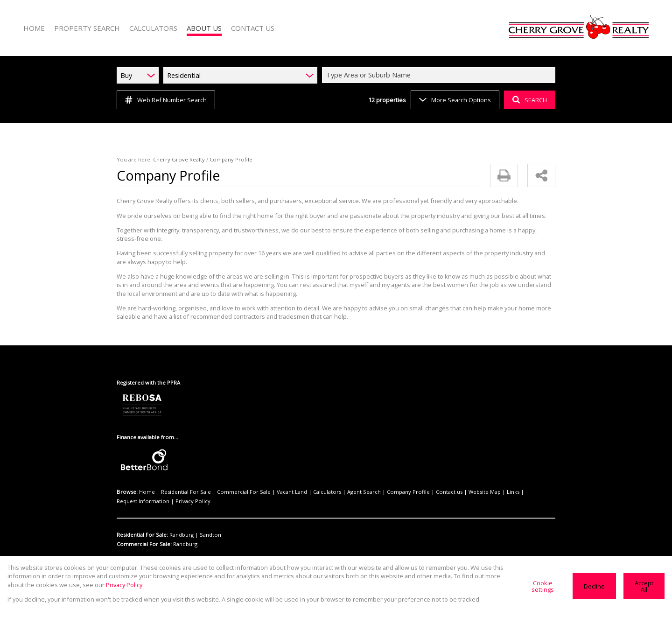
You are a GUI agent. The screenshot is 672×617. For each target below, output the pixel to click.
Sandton (207, 526)
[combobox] (440, 75)
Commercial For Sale (233, 484)
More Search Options (454, 100)
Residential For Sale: (143, 526)
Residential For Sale (180, 484)
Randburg (181, 526)
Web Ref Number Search (164, 100)
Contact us (416, 484)
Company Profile (380, 484)
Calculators (308, 484)
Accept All (644, 586)
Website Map (448, 484)
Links (473, 484)
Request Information (507, 484)
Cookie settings (545, 586)
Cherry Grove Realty (173, 160)
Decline (595, 586)
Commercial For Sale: (143, 536)
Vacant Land (276, 484)
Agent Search (341, 484)
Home (146, 484)
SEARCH (528, 100)
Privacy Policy (133, 493)
